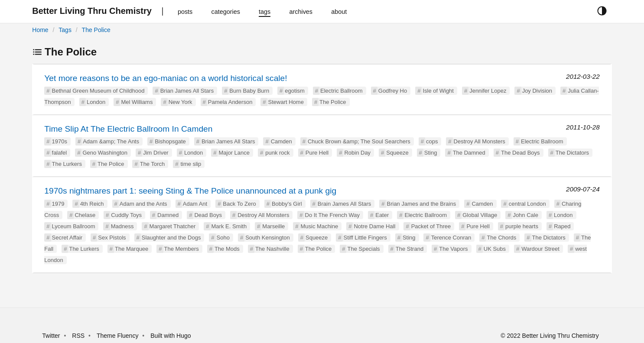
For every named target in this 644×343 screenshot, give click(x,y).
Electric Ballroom (342, 91)
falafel (60, 153)
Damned (168, 215)
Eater (382, 215)
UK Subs (495, 249)
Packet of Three (431, 226)
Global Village (480, 215)
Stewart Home (286, 102)
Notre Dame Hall (374, 226)
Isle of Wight (438, 91)
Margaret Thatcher (173, 226)
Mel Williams (137, 102)
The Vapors (453, 249)
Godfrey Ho (393, 91)
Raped (562, 226)
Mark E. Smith (229, 226)
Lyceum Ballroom (74, 226)
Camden (281, 141)
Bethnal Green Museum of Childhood (98, 91)
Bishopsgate (170, 141)
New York (181, 102)
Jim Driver (156, 153)
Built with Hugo (171, 336)
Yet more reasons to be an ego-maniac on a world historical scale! (166, 78)
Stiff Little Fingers (365, 238)
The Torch (153, 164)
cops (432, 141)
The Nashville (272, 249)
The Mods (227, 249)
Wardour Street (540, 249)
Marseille (273, 226)
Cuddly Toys (126, 215)
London (96, 102)
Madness (122, 226)
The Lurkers (67, 164)
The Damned (469, 153)
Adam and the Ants (143, 204)
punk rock (277, 153)
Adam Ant (195, 204)
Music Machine (320, 226)
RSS (78, 336)
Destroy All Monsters (480, 141)
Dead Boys (208, 215)
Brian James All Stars (187, 91)
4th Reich (92, 204)
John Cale (525, 215)
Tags (65, 30)
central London (527, 204)
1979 (58, 204)
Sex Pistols (112, 238)
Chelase (85, 215)
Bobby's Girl (287, 204)
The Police (96, 30)
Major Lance (234, 153)
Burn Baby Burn (249, 91)
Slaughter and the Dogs (171, 238)
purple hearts (522, 226)
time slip (191, 164)
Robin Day (357, 153)
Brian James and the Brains (422, 204)
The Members (182, 249)
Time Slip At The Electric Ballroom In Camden (128, 129)
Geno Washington (105, 153)
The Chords (501, 238)
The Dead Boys (520, 153)
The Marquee (132, 249)
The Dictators (572, 153)
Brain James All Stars (345, 204)
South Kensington (268, 238)
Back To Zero (239, 204)
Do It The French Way (332, 215)
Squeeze (397, 153)
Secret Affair (67, 238)
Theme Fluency (118, 336)
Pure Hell (317, 153)
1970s (60, 141)
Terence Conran (451, 238)
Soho (223, 238)
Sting (431, 153)
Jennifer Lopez (488, 91)
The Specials (363, 249)
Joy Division (537, 91)
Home (40, 30)
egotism (295, 91)
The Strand (410, 249)
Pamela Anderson (230, 102)
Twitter (51, 336)
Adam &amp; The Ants (111, 141)
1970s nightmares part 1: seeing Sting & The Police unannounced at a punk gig (190, 191)
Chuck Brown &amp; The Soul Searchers (359, 141)
